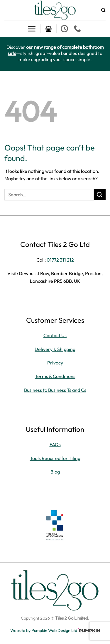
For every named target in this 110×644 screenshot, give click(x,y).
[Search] (103, 10)
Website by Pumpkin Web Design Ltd (44, 630)
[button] (32, 29)
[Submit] (100, 194)
